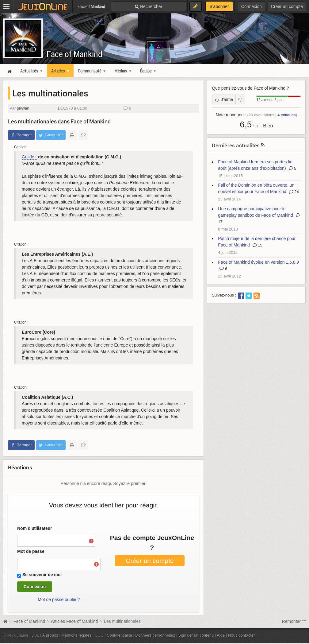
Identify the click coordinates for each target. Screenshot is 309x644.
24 (294, 192)
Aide (221, 635)
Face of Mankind (74, 54)
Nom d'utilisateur (35, 528)
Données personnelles (155, 635)
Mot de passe (31, 551)
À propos (50, 635)
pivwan (23, 108)
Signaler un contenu (196, 635)
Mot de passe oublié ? (59, 599)
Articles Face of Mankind (74, 621)
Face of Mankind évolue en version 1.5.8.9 (258, 262)
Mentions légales (76, 635)
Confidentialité (119, 635)
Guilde (28, 157)
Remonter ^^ (294, 621)
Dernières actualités (236, 145)
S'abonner (219, 6)
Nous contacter (242, 635)
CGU (99, 635)
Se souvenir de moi (42, 575)
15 (257, 245)
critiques (286, 115)
